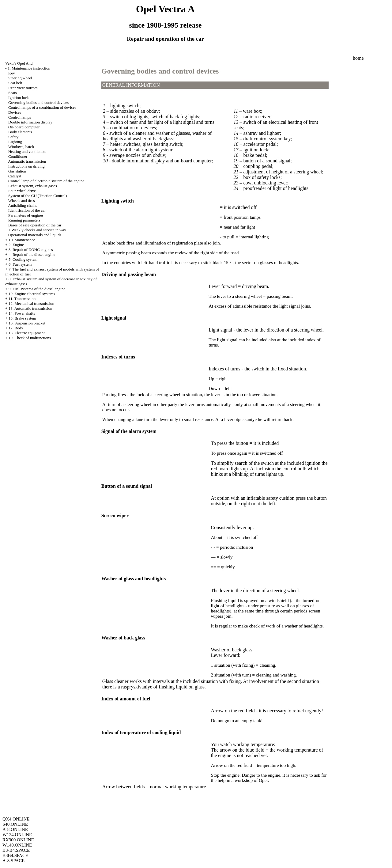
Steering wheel (20, 78)
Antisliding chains (23, 205)
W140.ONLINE (17, 845)
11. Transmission (22, 299)
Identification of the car (27, 210)
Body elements (20, 132)
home (358, 58)
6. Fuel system (20, 264)
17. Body (16, 328)
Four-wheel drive (22, 191)
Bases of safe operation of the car (35, 225)
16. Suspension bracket (27, 323)
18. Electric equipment (27, 333)
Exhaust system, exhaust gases (33, 186)
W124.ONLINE (17, 835)
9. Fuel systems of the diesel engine (37, 289)
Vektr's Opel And (19, 63)
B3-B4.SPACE (16, 850)
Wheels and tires (22, 201)
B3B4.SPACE (15, 855)
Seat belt (15, 83)
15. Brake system (22, 318)
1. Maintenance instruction (29, 68)
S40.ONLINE (15, 824)
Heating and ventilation (27, 152)
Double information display (30, 122)
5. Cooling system (23, 259)
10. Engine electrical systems (32, 294)
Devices (15, 112)
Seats (12, 93)
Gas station (17, 171)
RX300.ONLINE (18, 840)
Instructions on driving (26, 166)
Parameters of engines (26, 215)
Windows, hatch (21, 147)
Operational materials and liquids (35, 235)
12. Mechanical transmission (31, 303)
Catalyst (15, 176)
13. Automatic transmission (30, 308)
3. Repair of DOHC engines (31, 250)
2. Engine (16, 245)
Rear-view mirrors (23, 88)
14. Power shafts (22, 313)
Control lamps (20, 117)
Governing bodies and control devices (38, 102)
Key (12, 73)
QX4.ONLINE (16, 819)
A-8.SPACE (13, 861)
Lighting (15, 142)
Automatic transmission (27, 161)
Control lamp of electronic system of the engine (46, 181)
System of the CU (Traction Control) (38, 196)
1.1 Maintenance (22, 240)
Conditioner (18, 156)
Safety (13, 137)
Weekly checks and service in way (39, 230)
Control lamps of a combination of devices (42, 107)
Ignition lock (19, 98)
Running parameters (24, 220)
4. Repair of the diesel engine (32, 254)
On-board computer (24, 127)
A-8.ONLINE (15, 829)
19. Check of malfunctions (30, 338)
